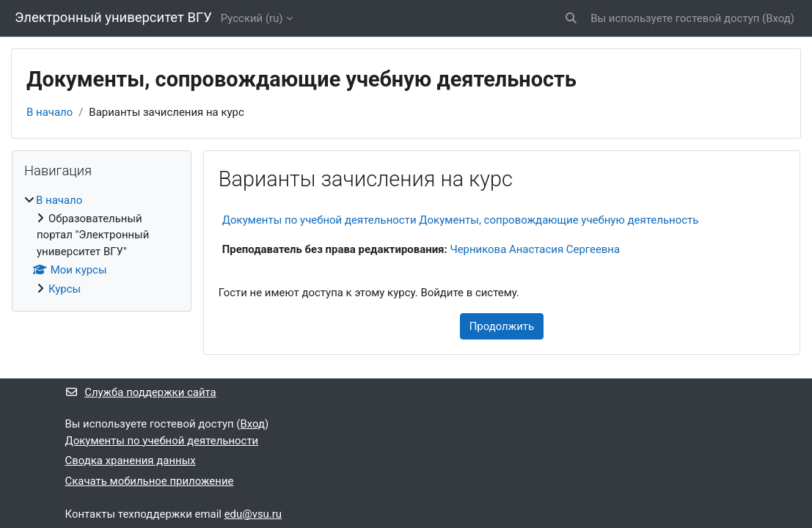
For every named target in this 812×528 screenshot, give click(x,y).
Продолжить (502, 326)
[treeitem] (102, 245)
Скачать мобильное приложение (150, 481)
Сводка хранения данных (131, 461)
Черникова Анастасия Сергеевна (535, 249)
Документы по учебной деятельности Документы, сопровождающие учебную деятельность (461, 220)
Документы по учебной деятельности (162, 441)
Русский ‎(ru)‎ (252, 18)
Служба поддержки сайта (141, 392)
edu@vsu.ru (253, 514)
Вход (778, 18)
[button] (572, 18)
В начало (50, 112)
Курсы (65, 289)
